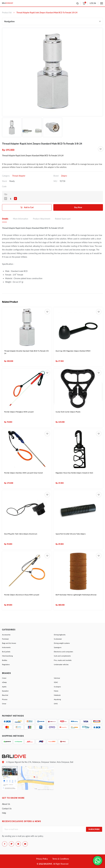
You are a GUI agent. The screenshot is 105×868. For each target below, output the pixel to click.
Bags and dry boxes (9, 643)
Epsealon (5, 691)
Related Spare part (63, 219)
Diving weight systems (62, 643)
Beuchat (5, 695)
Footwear (5, 639)
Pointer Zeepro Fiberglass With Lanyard (19, 412)
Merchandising (7, 656)
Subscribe (94, 829)
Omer (4, 704)
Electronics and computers (63, 652)
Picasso (5, 699)
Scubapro (57, 687)
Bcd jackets (6, 652)
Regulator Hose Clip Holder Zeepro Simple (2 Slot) (74, 473)
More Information (21, 219)
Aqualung (57, 699)
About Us (6, 804)
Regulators (6, 664)
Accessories (6, 635)
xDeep (4, 682)
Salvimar (57, 678)
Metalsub (57, 695)
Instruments (6, 647)
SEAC (56, 682)
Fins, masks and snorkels (63, 660)
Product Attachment (42, 219)
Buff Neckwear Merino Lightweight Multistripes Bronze (76, 595)
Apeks (4, 687)
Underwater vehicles (61, 664)
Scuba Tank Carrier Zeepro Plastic (68, 412)
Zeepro (64, 176)
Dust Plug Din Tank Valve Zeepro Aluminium (21, 534)
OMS (56, 704)
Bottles (5, 660)
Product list (7, 13)
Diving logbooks (60, 635)
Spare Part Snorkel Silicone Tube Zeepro (71, 534)
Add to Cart (29, 207)
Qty (6, 194)
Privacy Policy (42, 859)
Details (5, 219)
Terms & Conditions (61, 859)
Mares (56, 691)
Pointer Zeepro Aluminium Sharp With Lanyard (22, 595)
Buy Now (78, 207)
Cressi (4, 678)
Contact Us (7, 809)
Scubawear (58, 639)
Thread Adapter (19, 176)
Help (4, 813)
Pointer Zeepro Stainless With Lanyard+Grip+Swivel (24, 473)
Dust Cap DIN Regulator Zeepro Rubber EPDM (73, 351)
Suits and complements (62, 656)
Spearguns (58, 647)
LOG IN (93, 3)
